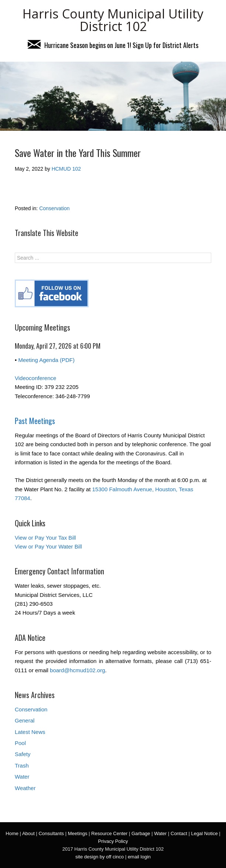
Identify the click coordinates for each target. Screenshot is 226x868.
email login (139, 857)
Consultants (51, 833)
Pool (20, 743)
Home (12, 833)
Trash (22, 766)
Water (22, 777)
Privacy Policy (113, 841)
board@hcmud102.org (78, 670)
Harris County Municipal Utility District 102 (113, 20)
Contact (179, 833)
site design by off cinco (100, 857)
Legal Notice (204, 833)
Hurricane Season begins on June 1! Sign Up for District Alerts (113, 45)
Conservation (54, 208)
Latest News (30, 732)
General (25, 720)
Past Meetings (35, 421)
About (28, 833)
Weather (25, 788)
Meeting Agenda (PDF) (46, 360)
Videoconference (35, 378)
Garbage (141, 833)
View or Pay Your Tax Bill (45, 538)
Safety (23, 754)
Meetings (78, 833)
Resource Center (109, 833)
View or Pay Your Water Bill (48, 546)
